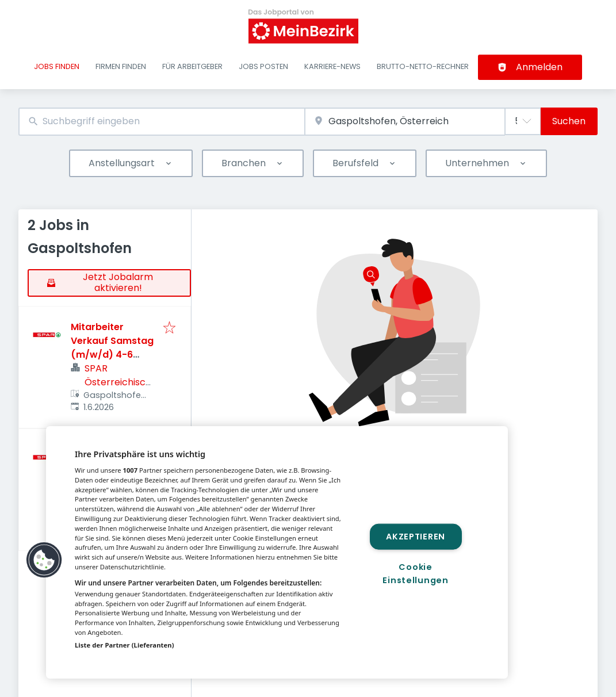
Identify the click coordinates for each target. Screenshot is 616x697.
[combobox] (162, 122)
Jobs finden (57, 66)
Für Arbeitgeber (192, 66)
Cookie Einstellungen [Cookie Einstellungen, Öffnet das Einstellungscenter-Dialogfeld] (415, 574)
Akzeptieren (416, 536)
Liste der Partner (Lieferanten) (125, 645)
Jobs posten (263, 66)
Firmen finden (121, 66)
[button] (44, 560)
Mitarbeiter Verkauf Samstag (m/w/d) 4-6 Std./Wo (112, 348)
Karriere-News (332, 66)
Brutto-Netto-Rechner (423, 66)
